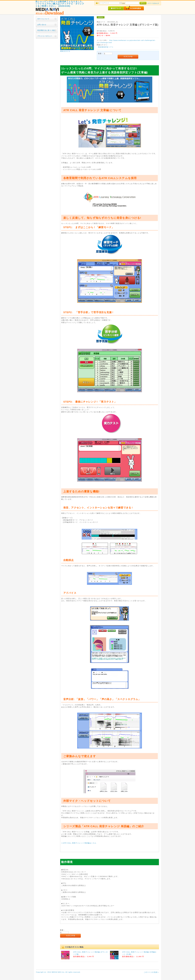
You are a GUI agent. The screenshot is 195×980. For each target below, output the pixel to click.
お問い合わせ (42, 25)
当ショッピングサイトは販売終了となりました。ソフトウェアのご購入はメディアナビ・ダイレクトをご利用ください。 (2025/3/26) (60, 4)
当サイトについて (43, 19)
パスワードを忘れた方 (153, 3)
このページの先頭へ (151, 972)
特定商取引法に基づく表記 (46, 30)
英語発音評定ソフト (106, 47)
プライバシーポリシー (45, 36)
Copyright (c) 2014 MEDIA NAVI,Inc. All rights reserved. (58, 972)
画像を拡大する (65, 51)
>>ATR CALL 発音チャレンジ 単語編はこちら (79, 843)
